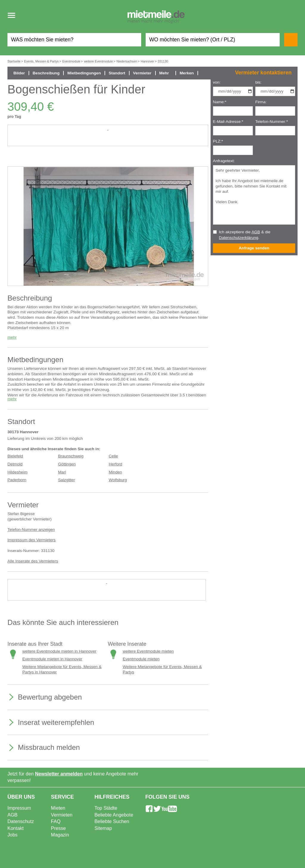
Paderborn (17, 480)
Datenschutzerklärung (239, 238)
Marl (62, 472)
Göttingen (67, 464)
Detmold (15, 464)
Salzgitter (67, 480)
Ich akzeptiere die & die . (245, 235)
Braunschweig (71, 456)
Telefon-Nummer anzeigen (31, 530)
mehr (12, 337)
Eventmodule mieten (141, 659)
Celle (113, 456)
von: (217, 82)
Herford (115, 464)
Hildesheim (17, 472)
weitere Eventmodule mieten (148, 651)
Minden (115, 472)
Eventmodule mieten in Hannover (52, 659)
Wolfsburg (118, 480)
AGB (256, 232)
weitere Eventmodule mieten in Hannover (59, 651)
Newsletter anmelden (59, 774)
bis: (258, 82)
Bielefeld (15, 456)
